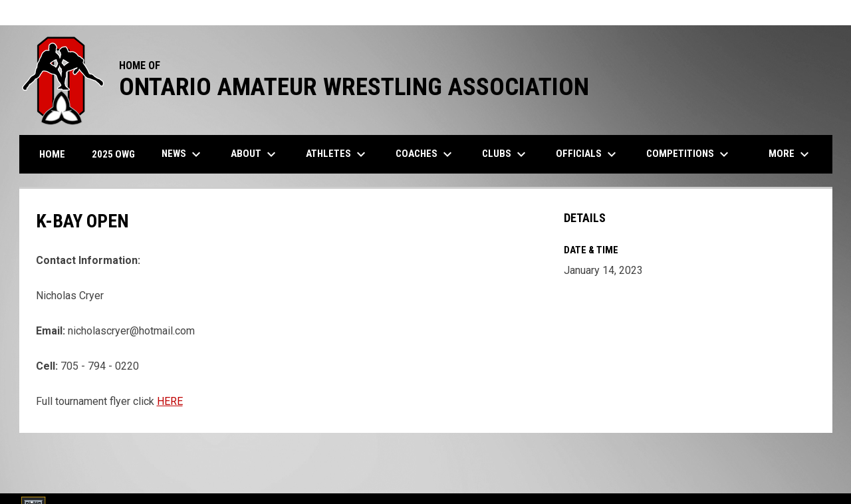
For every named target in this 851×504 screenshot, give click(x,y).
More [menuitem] (790, 154)
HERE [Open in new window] (170, 401)
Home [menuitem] (52, 154)
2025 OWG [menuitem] (113, 154)
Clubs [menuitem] (506, 154)
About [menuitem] (255, 154)
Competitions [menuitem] (689, 154)
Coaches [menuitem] (425, 154)
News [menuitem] (183, 154)
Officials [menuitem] (588, 154)
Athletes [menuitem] (337, 154)
